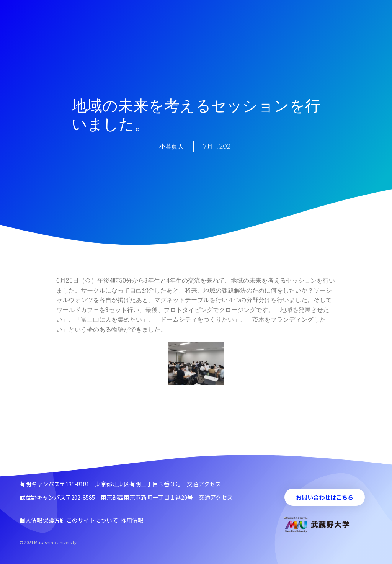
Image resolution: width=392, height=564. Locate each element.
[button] (325, 497)
